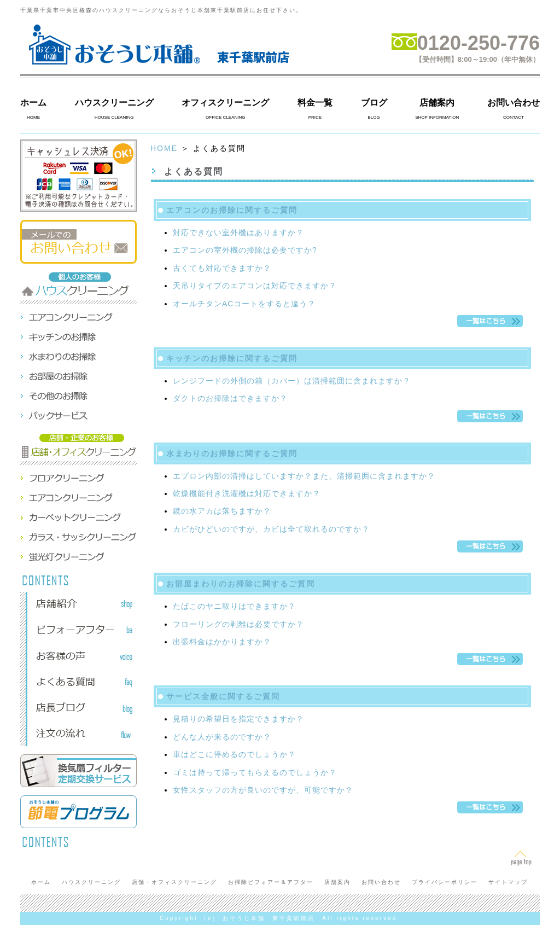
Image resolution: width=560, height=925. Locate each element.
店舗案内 (437, 103)
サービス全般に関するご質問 (223, 696)
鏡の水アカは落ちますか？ (222, 511)
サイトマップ (508, 882)
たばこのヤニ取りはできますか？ (234, 606)
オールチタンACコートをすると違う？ (244, 304)
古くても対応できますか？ (222, 268)
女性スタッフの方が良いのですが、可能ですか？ (263, 790)
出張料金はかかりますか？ (222, 642)
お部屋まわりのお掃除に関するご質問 (241, 584)
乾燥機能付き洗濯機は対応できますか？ (247, 493)
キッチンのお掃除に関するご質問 (232, 358)
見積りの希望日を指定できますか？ (238, 719)
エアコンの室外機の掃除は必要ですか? (245, 250)
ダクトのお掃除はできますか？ (230, 398)
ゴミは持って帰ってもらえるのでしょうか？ (255, 772)
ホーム (33, 103)
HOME (164, 148)
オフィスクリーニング (225, 103)
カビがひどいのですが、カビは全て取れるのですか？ (271, 529)
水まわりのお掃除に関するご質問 (232, 453)
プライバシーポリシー (445, 882)
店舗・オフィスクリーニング (174, 882)
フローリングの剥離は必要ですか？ (238, 624)
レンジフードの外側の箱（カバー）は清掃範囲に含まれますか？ (292, 381)
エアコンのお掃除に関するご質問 (232, 210)
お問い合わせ (514, 103)
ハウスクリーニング (114, 103)
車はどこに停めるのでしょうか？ (234, 754)
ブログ (374, 103)
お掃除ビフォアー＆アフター (271, 882)
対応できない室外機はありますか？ (238, 232)
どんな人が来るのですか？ (222, 737)
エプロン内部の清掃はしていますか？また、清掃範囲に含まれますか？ (304, 476)
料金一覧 (315, 103)
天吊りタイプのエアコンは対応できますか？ (255, 286)
